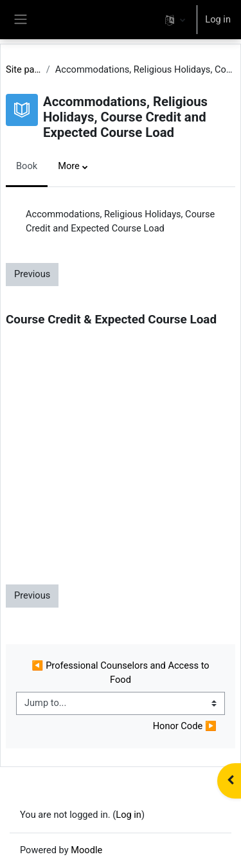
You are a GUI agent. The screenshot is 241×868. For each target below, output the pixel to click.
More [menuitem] (69, 166)
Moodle (86, 850)
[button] (175, 20)
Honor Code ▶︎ (185, 726)
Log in (218, 19)
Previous (32, 274)
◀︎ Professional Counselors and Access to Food (121, 673)
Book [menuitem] (27, 166)
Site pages (23, 69)
